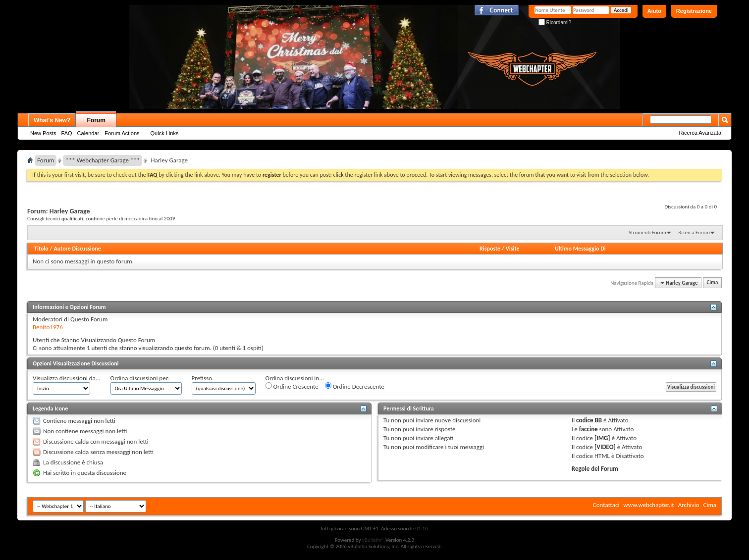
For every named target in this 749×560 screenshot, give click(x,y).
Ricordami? (555, 23)
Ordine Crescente (292, 386)
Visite (513, 249)
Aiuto (654, 11)
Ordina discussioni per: (140, 378)
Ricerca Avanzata (700, 133)
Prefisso (202, 378)
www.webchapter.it (648, 505)
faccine (588, 429)
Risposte (490, 249)
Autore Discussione (77, 249)
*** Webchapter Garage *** (103, 160)
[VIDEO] (605, 447)
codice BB (589, 420)
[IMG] (602, 438)
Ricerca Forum (694, 232)
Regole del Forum (595, 469)
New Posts (43, 133)
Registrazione (694, 11)
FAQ (67, 133)
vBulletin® (373, 540)
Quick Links (165, 133)
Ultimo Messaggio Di (580, 249)
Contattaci (606, 505)
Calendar (88, 133)
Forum (96, 120)
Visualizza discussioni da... (67, 378)
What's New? (52, 120)
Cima (712, 283)
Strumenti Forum (647, 232)
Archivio (689, 505)
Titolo (41, 249)
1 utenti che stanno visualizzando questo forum (148, 348)
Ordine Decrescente (355, 386)
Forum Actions (122, 133)
